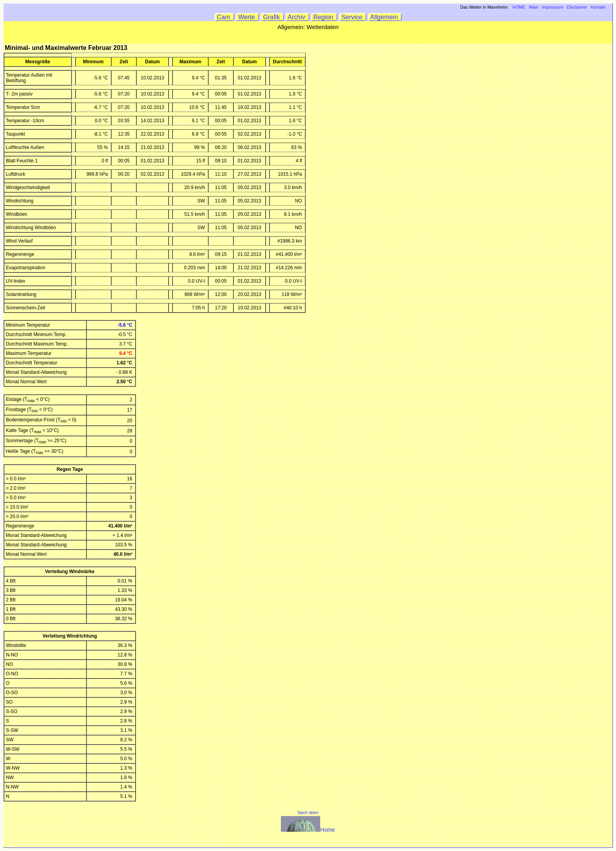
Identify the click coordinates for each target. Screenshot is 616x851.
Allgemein (385, 17)
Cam (225, 17)
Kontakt (598, 7)
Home (308, 830)
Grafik (272, 17)
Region (324, 17)
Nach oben (308, 812)
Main (534, 7)
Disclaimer (577, 7)
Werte (247, 17)
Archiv (298, 17)
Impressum (553, 7)
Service (353, 17)
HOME (519, 7)
